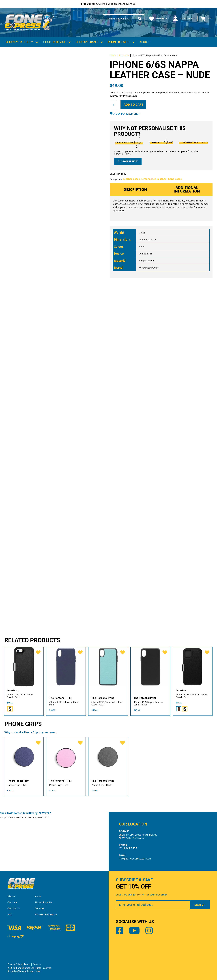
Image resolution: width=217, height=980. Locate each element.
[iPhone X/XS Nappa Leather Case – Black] (150, 666)
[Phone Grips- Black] (108, 757)
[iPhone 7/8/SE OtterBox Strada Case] (24, 666)
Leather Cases (131, 179)
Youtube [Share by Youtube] (134, 930)
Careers (37, 964)
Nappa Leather (147, 260)
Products (124, 55)
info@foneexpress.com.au (135, 858)
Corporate (14, 908)
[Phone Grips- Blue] (24, 757)
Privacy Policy (15, 964)
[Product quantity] (114, 104)
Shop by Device (54, 42)
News (38, 896)
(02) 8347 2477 (128, 848)
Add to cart (133, 104)
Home (113, 55)
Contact (12, 902)
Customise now (128, 161)
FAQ (10, 914)
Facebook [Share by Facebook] (120, 930)
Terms (27, 964)
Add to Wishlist (126, 113)
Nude (142, 246)
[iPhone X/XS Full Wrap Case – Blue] (66, 666)
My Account (184, 19)
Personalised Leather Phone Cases (161, 179)
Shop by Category (19, 42)
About (144, 42)
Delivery (40, 908)
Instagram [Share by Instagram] (149, 930)
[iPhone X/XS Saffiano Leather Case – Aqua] (108, 666)
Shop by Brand (87, 42)
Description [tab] (135, 189)
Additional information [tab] (187, 189)
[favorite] (38, 652)
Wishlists (158, 19)
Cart (206, 19)
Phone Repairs (119, 42)
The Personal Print (149, 267)
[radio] (10, 709)
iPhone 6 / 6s (146, 253)
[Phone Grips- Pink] (66, 757)
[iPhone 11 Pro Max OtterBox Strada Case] (193, 666)
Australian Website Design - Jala (24, 971)
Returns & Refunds (46, 914)
